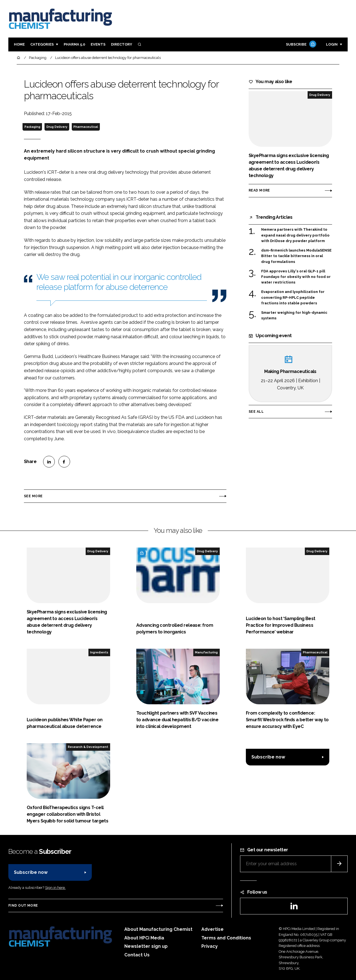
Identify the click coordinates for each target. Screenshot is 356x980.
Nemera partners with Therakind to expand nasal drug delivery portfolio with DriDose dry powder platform (295, 235)
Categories (42, 44)
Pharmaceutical (86, 127)
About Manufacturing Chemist (158, 929)
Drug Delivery (57, 127)
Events (98, 44)
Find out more (23, 906)
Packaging (32, 127)
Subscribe (300, 45)
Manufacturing (206, 652)
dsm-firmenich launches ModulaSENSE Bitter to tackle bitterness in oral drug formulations (296, 256)
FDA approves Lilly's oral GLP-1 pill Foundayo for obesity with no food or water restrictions (296, 277)
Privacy (210, 946)
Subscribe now (268, 757)
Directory (122, 44)
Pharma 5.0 (74, 44)
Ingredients (99, 652)
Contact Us (137, 955)
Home (19, 44)
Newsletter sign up (146, 946)
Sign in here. (55, 888)
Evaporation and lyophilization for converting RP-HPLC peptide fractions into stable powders (293, 297)
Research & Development (88, 747)
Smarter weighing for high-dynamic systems (294, 316)
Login (332, 44)
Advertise (212, 929)
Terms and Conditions (226, 938)
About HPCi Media (144, 938)
